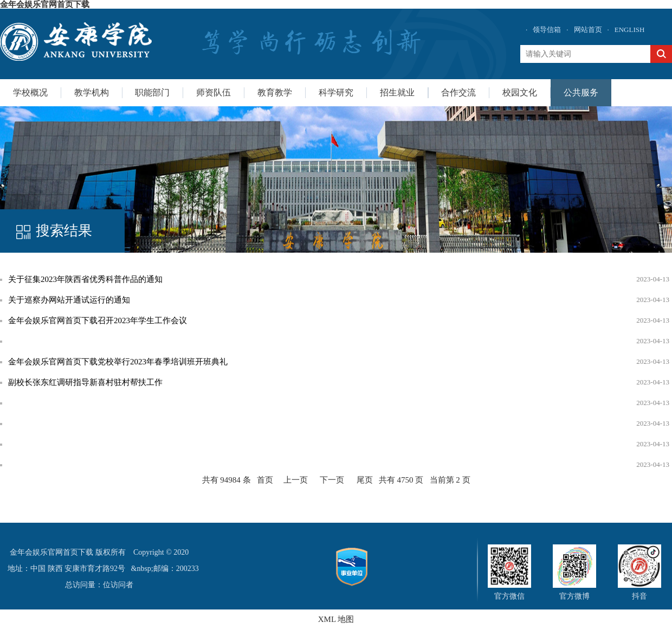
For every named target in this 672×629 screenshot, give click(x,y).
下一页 (332, 480)
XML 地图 (336, 619)
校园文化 (520, 92)
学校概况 (30, 92)
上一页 (296, 480)
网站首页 (588, 30)
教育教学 (275, 92)
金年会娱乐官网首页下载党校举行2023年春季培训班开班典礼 (118, 362)
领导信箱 (547, 30)
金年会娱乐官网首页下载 (45, 4)
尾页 (365, 480)
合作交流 (458, 92)
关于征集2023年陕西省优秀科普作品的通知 (85, 279)
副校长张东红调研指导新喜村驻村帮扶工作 (85, 382)
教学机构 (92, 92)
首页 (265, 480)
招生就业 (397, 92)
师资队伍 (214, 92)
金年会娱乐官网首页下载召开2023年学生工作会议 (98, 320)
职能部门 (152, 92)
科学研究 (336, 92)
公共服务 (581, 92)
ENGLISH (630, 30)
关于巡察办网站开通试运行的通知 (69, 300)
